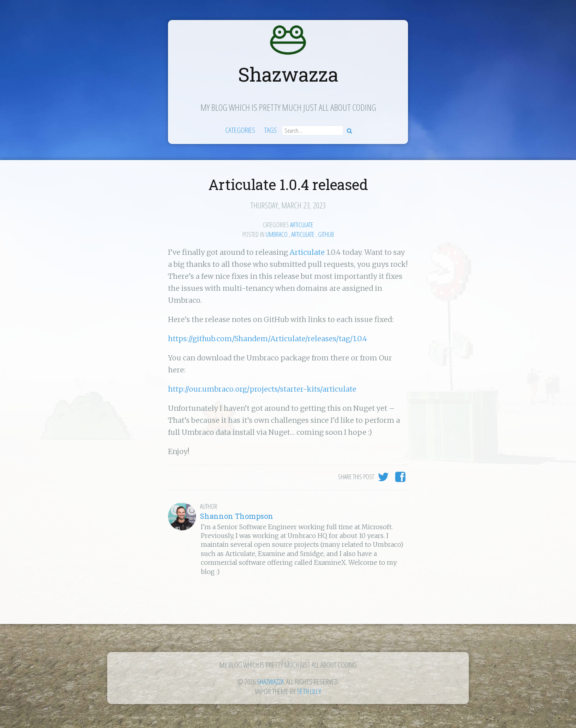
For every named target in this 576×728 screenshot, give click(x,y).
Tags (270, 130)
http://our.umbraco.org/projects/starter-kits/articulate (262, 389)
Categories (240, 130)
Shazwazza (288, 74)
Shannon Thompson (237, 516)
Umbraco (277, 234)
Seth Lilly (309, 691)
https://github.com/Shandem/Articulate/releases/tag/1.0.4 (268, 339)
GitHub (326, 234)
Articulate (302, 225)
